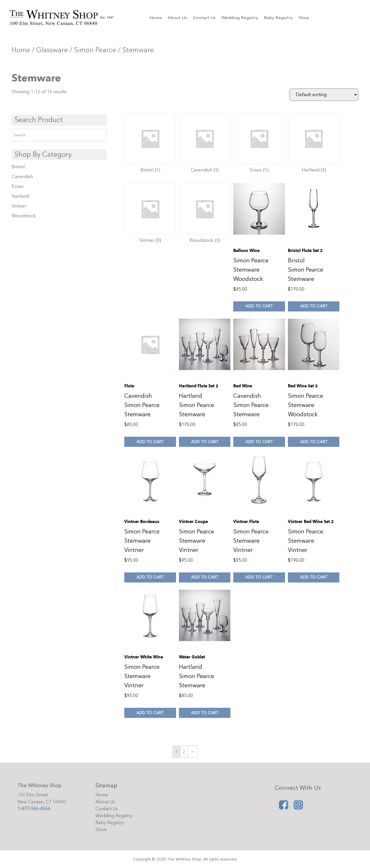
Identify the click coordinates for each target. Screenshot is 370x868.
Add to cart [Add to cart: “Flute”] (150, 442)
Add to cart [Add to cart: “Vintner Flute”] (259, 577)
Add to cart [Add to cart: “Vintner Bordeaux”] (150, 577)
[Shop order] (324, 95)
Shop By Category (43, 155)
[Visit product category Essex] (259, 144)
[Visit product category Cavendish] (205, 144)
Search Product (39, 120)
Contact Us (204, 18)
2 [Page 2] (184, 752)
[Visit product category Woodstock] (205, 215)
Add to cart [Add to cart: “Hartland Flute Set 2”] (205, 442)
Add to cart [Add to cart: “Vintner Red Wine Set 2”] (314, 577)
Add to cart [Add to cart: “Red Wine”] (259, 442)
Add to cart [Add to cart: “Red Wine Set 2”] (314, 442)
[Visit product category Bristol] (150, 144)
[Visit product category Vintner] (150, 215)
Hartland (20, 196)
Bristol (18, 167)
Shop (304, 18)
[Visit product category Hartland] (314, 144)
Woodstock (24, 216)
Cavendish (22, 177)
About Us (177, 18)
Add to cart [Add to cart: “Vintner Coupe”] (205, 577)
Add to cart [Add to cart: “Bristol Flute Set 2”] (314, 306)
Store (101, 830)
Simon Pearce (95, 50)
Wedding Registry (240, 18)
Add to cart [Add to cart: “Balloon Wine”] (259, 306)
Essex (17, 186)
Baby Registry (278, 18)
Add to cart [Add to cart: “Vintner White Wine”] (150, 713)
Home (156, 18)
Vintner (19, 206)
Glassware (52, 50)
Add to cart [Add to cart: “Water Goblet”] (205, 713)
